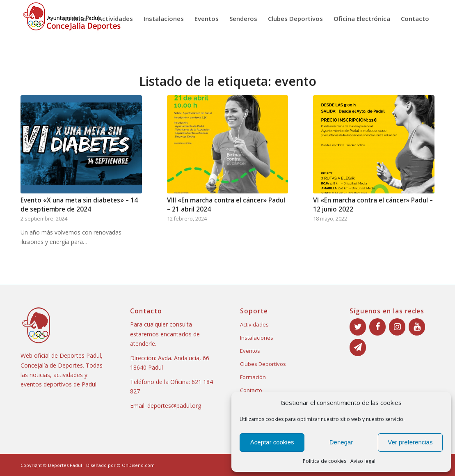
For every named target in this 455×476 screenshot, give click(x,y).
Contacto (251, 390)
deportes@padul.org (174, 406)
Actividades (254, 324)
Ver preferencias (410, 442)
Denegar (341, 442)
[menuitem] (75, 18)
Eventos (250, 351)
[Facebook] (377, 327)
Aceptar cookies (272, 442)
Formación (253, 377)
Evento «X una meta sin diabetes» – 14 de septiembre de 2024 (79, 205)
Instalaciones (257, 338)
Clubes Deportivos (263, 364)
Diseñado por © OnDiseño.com (120, 465)
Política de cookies (325, 461)
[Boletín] (358, 347)
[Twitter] (358, 327)
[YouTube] (417, 327)
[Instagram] (397, 327)
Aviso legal (363, 461)
